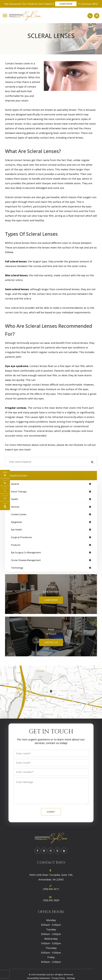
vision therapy (19, 492)
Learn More (66, 4)
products (16, 545)
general (15, 484)
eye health (16, 530)
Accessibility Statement (38, 978)
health (14, 499)
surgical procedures (21, 537)
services (15, 507)
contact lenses (19, 514)
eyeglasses (17, 522)
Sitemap (71, 978)
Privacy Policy (58, 978)
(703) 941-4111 (51, 889)
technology (17, 568)
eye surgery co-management (26, 553)
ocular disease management (26, 560)
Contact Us (51, 642)
